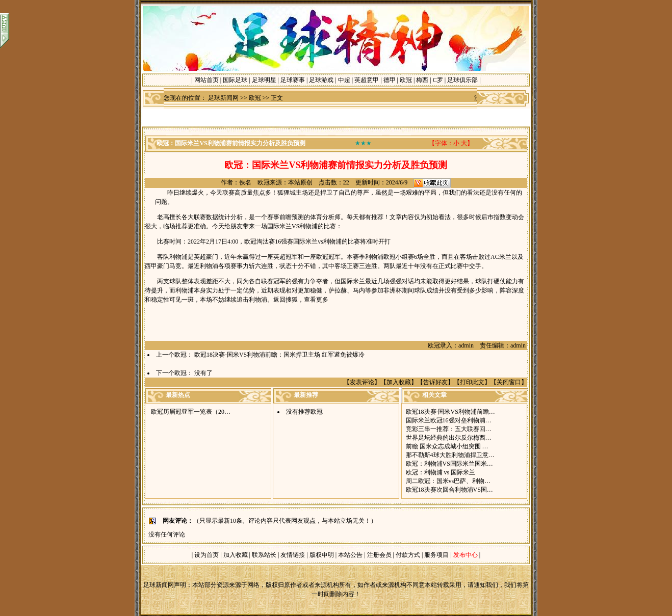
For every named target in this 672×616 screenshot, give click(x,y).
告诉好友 (435, 382)
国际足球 (235, 80)
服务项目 (436, 555)
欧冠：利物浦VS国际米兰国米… (449, 464)
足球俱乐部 (462, 80)
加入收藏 (399, 382)
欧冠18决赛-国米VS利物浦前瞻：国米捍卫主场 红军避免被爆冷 (279, 355)
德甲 (390, 80)
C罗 (438, 80)
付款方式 (409, 555)
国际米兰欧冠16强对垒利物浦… (449, 420)
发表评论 (362, 382)
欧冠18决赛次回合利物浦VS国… (449, 490)
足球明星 (264, 80)
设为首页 (206, 555)
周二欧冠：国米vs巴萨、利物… (448, 481)
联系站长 (264, 555)
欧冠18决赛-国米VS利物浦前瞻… (450, 412)
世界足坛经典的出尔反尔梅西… (449, 438)
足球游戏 (321, 80)
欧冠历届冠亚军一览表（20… (191, 412)
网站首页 (206, 80)
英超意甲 (367, 80)
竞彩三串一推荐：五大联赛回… (449, 429)
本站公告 (350, 555)
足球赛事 (293, 80)
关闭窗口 (509, 382)
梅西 (422, 80)
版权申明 (322, 555)
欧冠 (406, 80)
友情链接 (293, 555)
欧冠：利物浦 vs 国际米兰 (441, 472)
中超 (344, 80)
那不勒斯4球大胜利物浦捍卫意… (450, 455)
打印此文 (472, 382)
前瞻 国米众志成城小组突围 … (447, 446)
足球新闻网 (223, 98)
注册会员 (380, 555)
